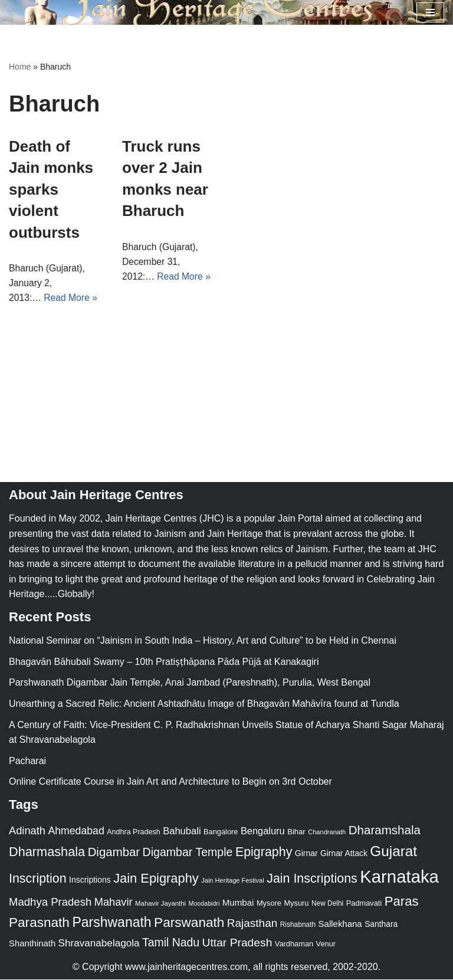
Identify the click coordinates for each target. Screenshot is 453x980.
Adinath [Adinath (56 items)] (27, 832)
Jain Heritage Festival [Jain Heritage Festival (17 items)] (233, 881)
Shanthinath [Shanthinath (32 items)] (32, 945)
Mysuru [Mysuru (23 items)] (296, 904)
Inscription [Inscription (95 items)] (38, 879)
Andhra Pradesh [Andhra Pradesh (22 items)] (133, 833)
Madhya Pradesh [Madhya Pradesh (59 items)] (50, 902)
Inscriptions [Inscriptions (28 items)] (90, 880)
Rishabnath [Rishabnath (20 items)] (298, 926)
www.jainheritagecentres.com (186, 968)
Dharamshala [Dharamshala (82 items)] (385, 831)
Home (20, 67)
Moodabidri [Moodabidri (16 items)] (204, 904)
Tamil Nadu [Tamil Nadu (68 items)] (171, 943)
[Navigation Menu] (430, 12)
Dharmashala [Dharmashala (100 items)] (47, 853)
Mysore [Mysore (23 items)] (269, 904)
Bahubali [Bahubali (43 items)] (182, 832)
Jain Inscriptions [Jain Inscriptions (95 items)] (312, 879)
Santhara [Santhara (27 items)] (381, 925)
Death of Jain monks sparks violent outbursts (51, 189)
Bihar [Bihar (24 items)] (296, 833)
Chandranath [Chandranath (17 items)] (327, 833)
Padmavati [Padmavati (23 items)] (364, 904)
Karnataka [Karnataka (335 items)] (399, 877)
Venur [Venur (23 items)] (326, 945)
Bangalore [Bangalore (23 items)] (221, 833)
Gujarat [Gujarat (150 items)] (393, 852)
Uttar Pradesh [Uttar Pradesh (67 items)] (237, 944)
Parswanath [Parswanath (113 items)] (189, 924)
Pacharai (27, 761)
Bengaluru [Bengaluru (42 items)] (263, 832)
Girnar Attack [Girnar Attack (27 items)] (344, 854)
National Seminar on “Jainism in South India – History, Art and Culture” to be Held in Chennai (203, 642)
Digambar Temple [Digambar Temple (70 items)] (188, 853)
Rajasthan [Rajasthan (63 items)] (252, 924)
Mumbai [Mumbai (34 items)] (238, 903)
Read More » (72, 298)
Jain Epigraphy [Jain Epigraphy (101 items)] (156, 879)
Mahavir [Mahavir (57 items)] (114, 902)
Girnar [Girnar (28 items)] (306, 854)
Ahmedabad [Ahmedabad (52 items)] (76, 832)
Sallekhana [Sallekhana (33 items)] (340, 925)
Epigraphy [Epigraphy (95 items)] (264, 853)
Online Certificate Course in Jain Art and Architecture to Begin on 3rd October (170, 783)
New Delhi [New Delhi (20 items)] (327, 904)
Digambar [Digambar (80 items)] (114, 853)
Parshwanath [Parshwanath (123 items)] (111, 923)
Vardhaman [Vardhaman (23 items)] (294, 945)
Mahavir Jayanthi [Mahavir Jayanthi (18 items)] (160, 904)
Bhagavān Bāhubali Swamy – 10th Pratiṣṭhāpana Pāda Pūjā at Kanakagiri (164, 662)
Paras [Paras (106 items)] (402, 902)
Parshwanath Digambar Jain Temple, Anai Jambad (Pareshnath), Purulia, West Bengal (190, 684)
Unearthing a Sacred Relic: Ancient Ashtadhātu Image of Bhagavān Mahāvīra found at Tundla (204, 704)
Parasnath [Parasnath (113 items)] (39, 924)
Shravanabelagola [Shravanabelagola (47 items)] (99, 944)
